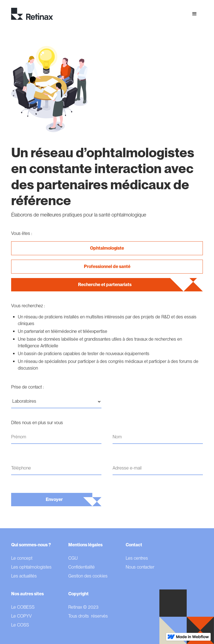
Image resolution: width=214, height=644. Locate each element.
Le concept (22, 558)
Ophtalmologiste (107, 248)
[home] (32, 14)
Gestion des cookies (88, 576)
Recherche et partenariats (105, 285)
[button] (194, 14)
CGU (73, 558)
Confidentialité (82, 567)
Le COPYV (21, 616)
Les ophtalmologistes (31, 567)
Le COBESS (23, 607)
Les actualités (24, 576)
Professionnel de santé (107, 266)
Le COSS (20, 625)
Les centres (137, 558)
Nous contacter (140, 567)
